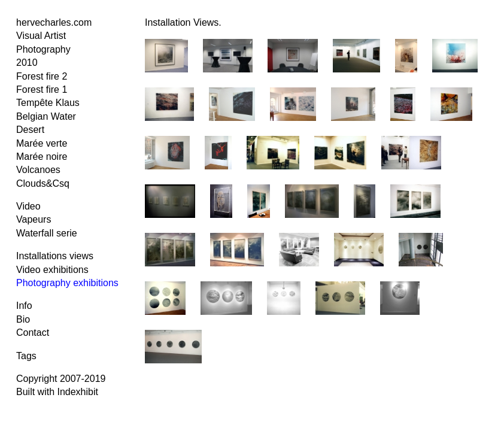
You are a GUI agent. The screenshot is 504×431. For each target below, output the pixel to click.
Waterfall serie (47, 233)
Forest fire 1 (42, 89)
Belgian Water (46, 116)
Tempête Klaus (48, 103)
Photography (43, 49)
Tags (26, 356)
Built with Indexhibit (57, 392)
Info (24, 306)
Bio (23, 319)
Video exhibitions (52, 270)
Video (28, 206)
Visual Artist (41, 36)
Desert (30, 130)
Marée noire (42, 157)
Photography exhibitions (67, 283)
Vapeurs (34, 219)
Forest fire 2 (42, 76)
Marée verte (42, 143)
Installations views (55, 256)
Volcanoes (38, 170)
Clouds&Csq (43, 183)
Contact (33, 333)
